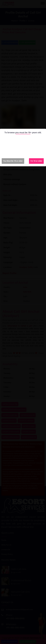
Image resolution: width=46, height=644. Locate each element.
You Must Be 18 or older (13, 161)
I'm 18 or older (36, 161)
